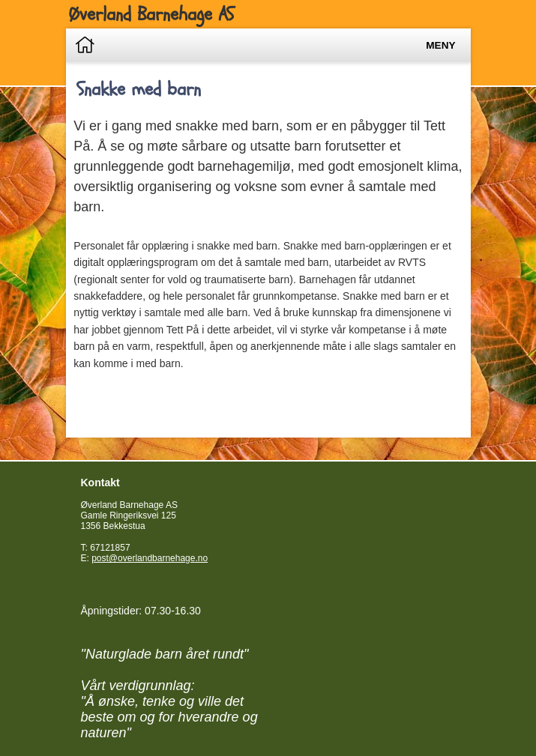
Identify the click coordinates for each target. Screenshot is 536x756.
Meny (440, 45)
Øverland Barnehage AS (151, 14)
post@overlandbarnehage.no (150, 558)
